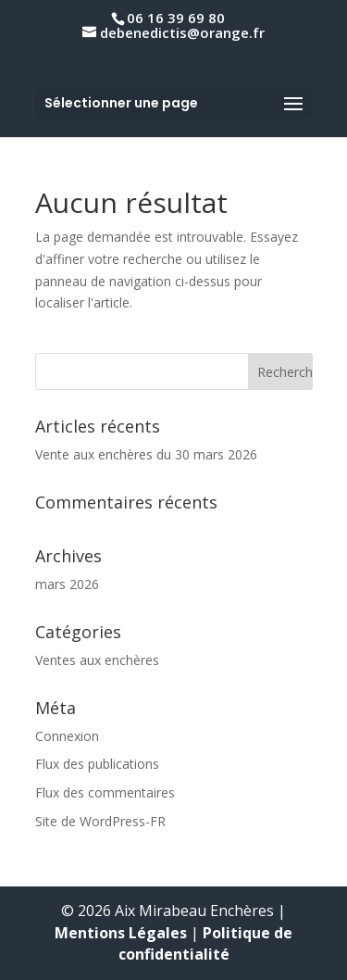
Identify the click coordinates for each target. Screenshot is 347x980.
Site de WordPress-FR (100, 821)
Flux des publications (97, 764)
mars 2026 (67, 584)
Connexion (67, 736)
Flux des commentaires (105, 792)
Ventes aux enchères (97, 660)
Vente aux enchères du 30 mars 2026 (146, 454)
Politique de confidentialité (206, 944)
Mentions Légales (121, 933)
